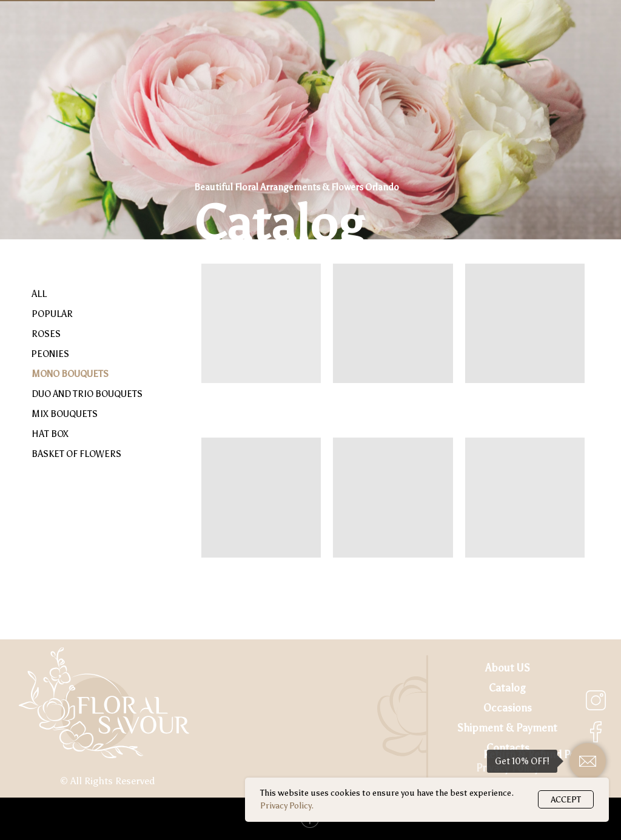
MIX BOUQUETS (65, 414)
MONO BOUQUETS (70, 374)
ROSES (46, 334)
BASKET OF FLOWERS (76, 454)
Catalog (507, 688)
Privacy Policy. (287, 806)
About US (508, 668)
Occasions (508, 708)
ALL (39, 294)
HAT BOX (50, 434)
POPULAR (52, 314)
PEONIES (50, 354)
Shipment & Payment (507, 728)
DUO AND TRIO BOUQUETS (87, 394)
